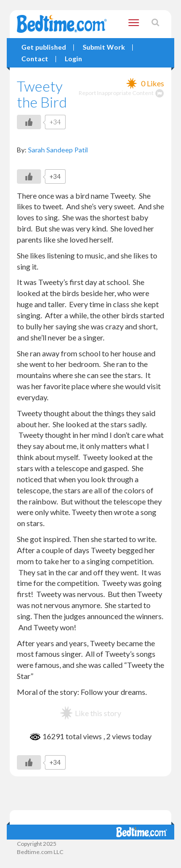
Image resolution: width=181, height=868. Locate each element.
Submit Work (104, 47)
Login (73, 59)
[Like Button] (29, 122)
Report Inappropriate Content (121, 93)
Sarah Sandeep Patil (58, 150)
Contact (35, 59)
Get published (44, 47)
